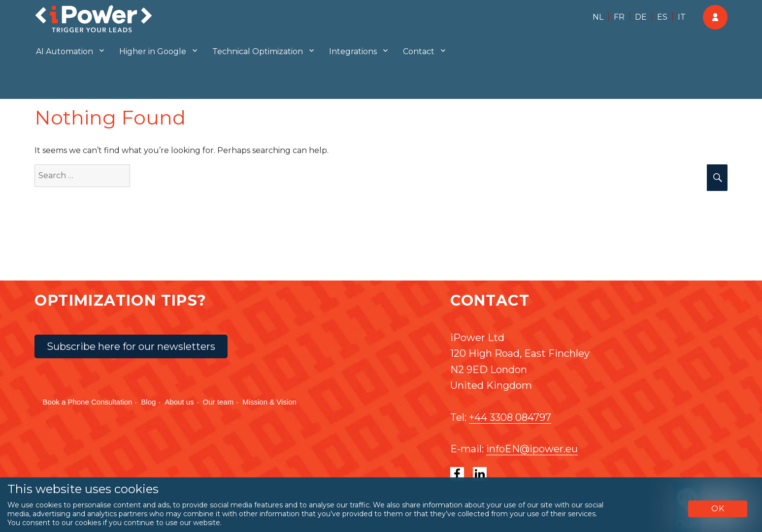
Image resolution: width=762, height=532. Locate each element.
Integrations (353, 51)
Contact (419, 51)
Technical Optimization (258, 51)
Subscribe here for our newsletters (131, 346)
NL (598, 17)
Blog (148, 402)
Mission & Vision (269, 402)
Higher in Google (153, 51)
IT (682, 17)
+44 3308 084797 (510, 417)
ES (662, 17)
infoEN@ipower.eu (532, 449)
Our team (218, 402)
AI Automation (65, 51)
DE (641, 17)
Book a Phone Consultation (88, 402)
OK (718, 509)
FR (619, 17)
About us (179, 402)
